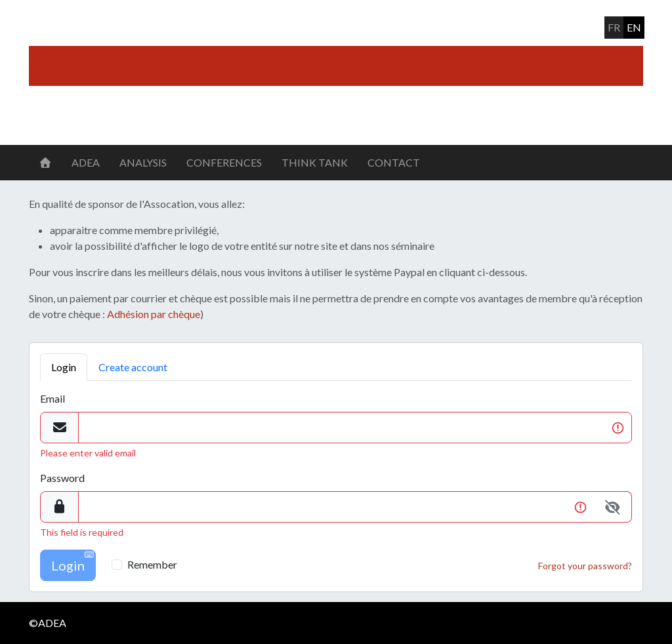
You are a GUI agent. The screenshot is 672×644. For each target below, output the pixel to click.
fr (614, 27)
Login (64, 367)
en (634, 27)
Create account (133, 367)
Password (62, 478)
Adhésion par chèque (154, 314)
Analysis (143, 162)
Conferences (224, 162)
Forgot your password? (585, 566)
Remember (152, 564)
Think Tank (315, 162)
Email (52, 398)
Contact (394, 162)
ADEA (86, 162)
